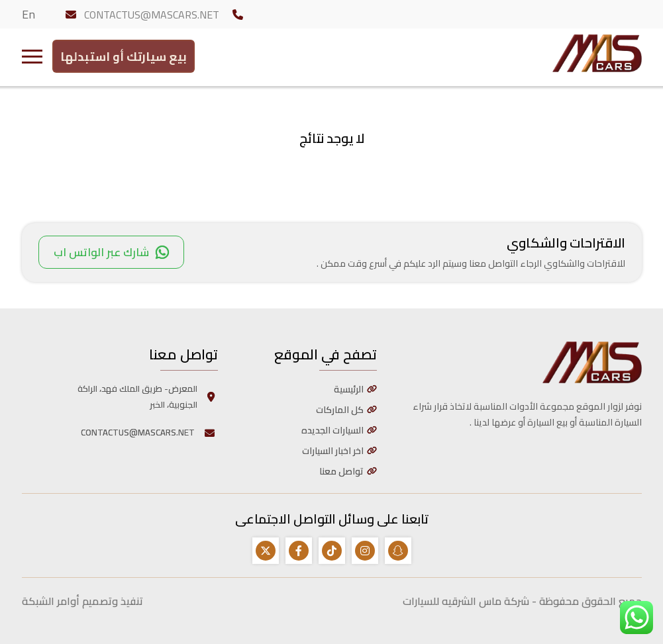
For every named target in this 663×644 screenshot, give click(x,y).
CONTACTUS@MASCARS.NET (152, 15)
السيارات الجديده (332, 430)
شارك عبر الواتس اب (111, 252)
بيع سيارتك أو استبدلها (124, 53)
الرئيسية (349, 389)
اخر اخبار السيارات (333, 451)
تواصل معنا (341, 471)
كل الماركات (340, 410)
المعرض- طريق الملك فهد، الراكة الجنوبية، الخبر (148, 396)
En (28, 14)
